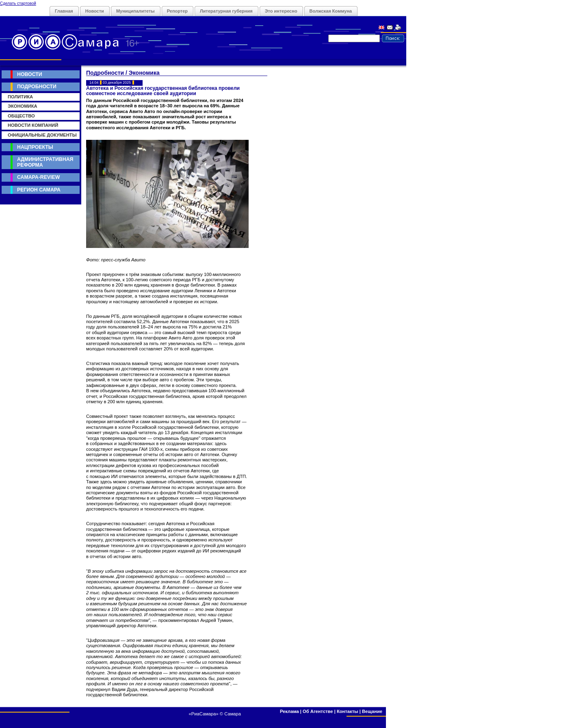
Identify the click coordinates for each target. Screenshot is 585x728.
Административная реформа (45, 162)
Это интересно (281, 11)
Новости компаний (33, 125)
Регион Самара (39, 190)
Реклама (289, 711)
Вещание (372, 711)
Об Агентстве (318, 711)
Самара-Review (38, 177)
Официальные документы (42, 135)
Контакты (348, 711)
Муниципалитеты (135, 11)
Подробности (37, 87)
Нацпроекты (35, 147)
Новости (95, 11)
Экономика (23, 106)
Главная (64, 11)
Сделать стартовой (18, 3)
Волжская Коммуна (331, 11)
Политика (20, 97)
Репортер (177, 11)
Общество (21, 116)
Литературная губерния (226, 11)
